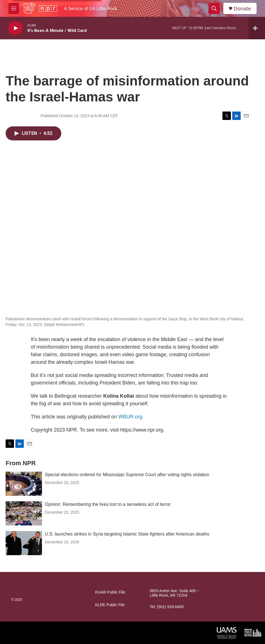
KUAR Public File (110, 592)
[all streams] (257, 28)
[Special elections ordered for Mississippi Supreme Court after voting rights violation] (24, 484)
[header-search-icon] (214, 8)
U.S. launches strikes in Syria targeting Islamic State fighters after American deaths (127, 534)
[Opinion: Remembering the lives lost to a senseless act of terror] (24, 513)
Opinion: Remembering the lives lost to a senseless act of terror (108, 504)
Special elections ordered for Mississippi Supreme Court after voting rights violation (127, 475)
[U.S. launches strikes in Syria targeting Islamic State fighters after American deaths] (24, 543)
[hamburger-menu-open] (14, 8)
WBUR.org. (131, 417)
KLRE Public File (110, 605)
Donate (242, 9)
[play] (15, 28)
